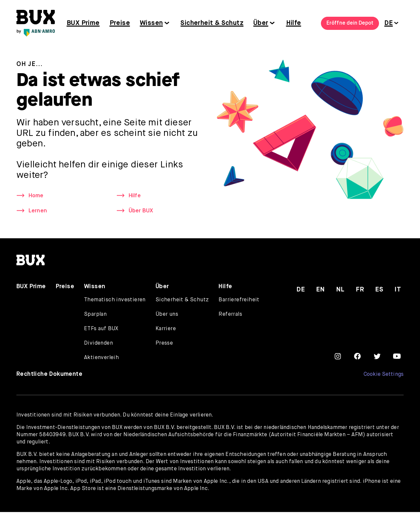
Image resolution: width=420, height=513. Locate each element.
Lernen (38, 212)
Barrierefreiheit (239, 301)
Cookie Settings (383, 375)
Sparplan (95, 315)
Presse (164, 344)
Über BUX (142, 212)
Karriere (166, 330)
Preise (120, 23)
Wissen (151, 23)
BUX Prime (83, 23)
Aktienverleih (101, 359)
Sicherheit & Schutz (212, 23)
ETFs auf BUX (101, 330)
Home (37, 196)
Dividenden (98, 344)
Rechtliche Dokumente (49, 375)
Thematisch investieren (115, 301)
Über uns (167, 315)
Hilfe (294, 23)
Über (261, 23)
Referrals (230, 315)
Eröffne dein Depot (350, 23)
